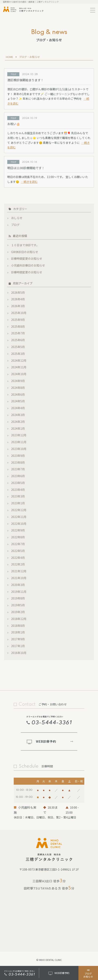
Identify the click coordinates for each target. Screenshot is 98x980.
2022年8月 (18, 537)
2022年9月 (18, 530)
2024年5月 (18, 401)
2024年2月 (18, 422)
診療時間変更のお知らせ (27, 258)
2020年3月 (18, 585)
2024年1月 (18, 428)
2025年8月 (18, 326)
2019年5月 (18, 605)
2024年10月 (19, 374)
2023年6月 (18, 476)
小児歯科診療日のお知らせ (28, 265)
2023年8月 (18, 462)
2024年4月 (18, 408)
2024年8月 (18, 388)
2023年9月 (18, 456)
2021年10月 (19, 578)
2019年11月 (19, 592)
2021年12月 (19, 571)
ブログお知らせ (88, 973)
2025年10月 (19, 313)
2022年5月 (18, 551)
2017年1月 (18, 646)
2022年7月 (18, 544)
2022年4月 (18, 558)
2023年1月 (18, 503)
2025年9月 (18, 320)
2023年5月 (18, 483)
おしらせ (17, 218)
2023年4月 (18, 490)
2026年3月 (18, 306)
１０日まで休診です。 (25, 245)
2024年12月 (19, 360)
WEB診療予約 (41, 741)
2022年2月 (18, 564)
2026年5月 (18, 292)
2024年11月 (19, 367)
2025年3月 (18, 354)
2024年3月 (18, 415)
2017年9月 (18, 639)
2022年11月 (19, 517)
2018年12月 (19, 619)
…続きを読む (29, 182)
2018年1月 (18, 632)
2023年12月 (19, 435)
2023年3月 (18, 496)
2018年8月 (18, 626)
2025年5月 (18, 347)
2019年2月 (18, 612)
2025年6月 (18, 340)
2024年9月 (18, 381)
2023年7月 (18, 469)
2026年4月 (18, 299)
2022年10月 (19, 524)
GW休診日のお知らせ (25, 252)
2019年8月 (18, 598)
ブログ (15, 225)
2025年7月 (18, 333)
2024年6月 (18, 394)
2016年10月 (19, 653)
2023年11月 (19, 442)
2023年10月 (19, 449)
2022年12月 (19, 510)
